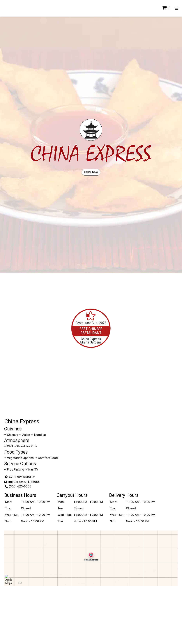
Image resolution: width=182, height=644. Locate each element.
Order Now (91, 172)
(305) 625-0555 (18, 486)
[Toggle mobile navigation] (177, 8)
